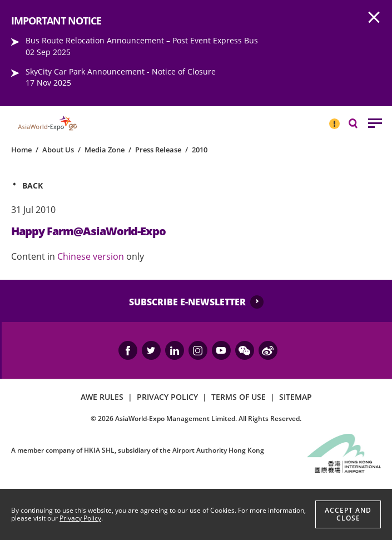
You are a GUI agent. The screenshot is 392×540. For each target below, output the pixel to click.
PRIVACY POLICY (167, 397)
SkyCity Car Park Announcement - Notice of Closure (121, 71)
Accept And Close (348, 514)
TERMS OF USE (239, 397)
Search (359, 123)
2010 (200, 150)
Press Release (158, 150)
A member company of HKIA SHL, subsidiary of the (138, 450)
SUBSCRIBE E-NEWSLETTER (187, 302)
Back (33, 185)
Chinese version (92, 256)
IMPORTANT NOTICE (334, 119)
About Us (58, 150)
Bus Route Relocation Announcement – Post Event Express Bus (142, 40)
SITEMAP (296, 397)
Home (21, 150)
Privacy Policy (80, 518)
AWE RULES (102, 397)
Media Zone (105, 150)
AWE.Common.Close (374, 18)
